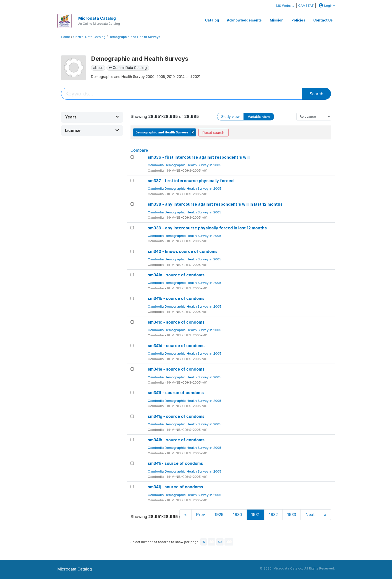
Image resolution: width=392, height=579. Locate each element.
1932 (273, 515)
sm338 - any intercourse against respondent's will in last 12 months (215, 204)
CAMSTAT (306, 6)
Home (65, 37)
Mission (277, 20)
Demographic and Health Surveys (134, 37)
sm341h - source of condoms (176, 440)
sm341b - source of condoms (176, 298)
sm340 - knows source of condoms (183, 251)
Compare (139, 150)
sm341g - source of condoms (176, 416)
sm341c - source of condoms (176, 322)
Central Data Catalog (89, 37)
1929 (219, 515)
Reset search (213, 133)
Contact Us (323, 20)
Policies (298, 20)
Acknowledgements (244, 20)
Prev (200, 515)
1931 (255, 515)
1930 (237, 515)
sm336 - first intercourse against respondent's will (199, 157)
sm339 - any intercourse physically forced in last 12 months (207, 228)
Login (325, 6)
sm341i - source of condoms (175, 463)
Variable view (259, 117)
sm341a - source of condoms (176, 275)
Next (310, 515)
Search (316, 94)
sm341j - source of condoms (175, 487)
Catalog (212, 20)
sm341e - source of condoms (176, 369)
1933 (292, 515)
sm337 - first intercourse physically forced (191, 181)
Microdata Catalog (97, 18)
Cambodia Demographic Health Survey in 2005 (185, 165)
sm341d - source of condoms (176, 346)
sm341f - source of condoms (176, 393)
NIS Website (285, 6)
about (98, 68)
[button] (92, 117)
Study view (230, 117)
